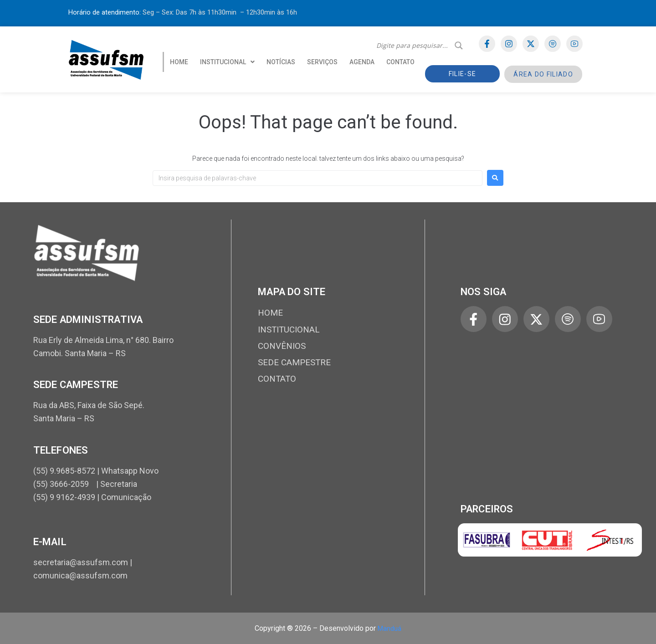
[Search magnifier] (459, 46)
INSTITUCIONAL (227, 62)
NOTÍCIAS (281, 62)
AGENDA (362, 62)
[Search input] (413, 46)
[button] (227, 62)
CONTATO (400, 62)
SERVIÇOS (322, 62)
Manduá (390, 628)
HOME (179, 62)
